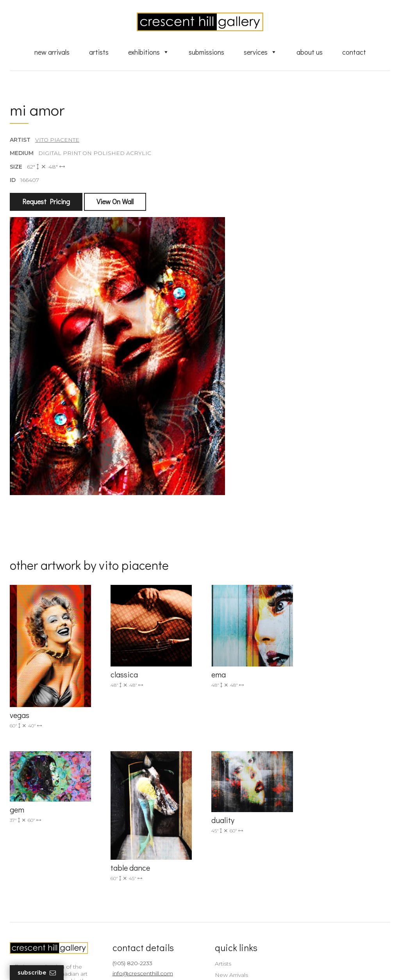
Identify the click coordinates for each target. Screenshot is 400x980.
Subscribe (37, 973)
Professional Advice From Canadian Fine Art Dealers (245, 893)
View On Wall (115, 202)
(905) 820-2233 (130, 845)
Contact (354, 52)
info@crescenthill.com (140, 855)
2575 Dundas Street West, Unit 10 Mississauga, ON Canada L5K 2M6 (144, 886)
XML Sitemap (228, 930)
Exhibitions (149, 52)
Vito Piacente (57, 140)
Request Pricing (46, 202)
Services (260, 52)
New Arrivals (52, 52)
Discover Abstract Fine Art (245, 878)
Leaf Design (243, 964)
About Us (310, 52)
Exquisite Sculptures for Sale (248, 867)
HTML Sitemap (230, 941)
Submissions (206, 52)
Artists (99, 52)
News (218, 919)
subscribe (334, 886)
